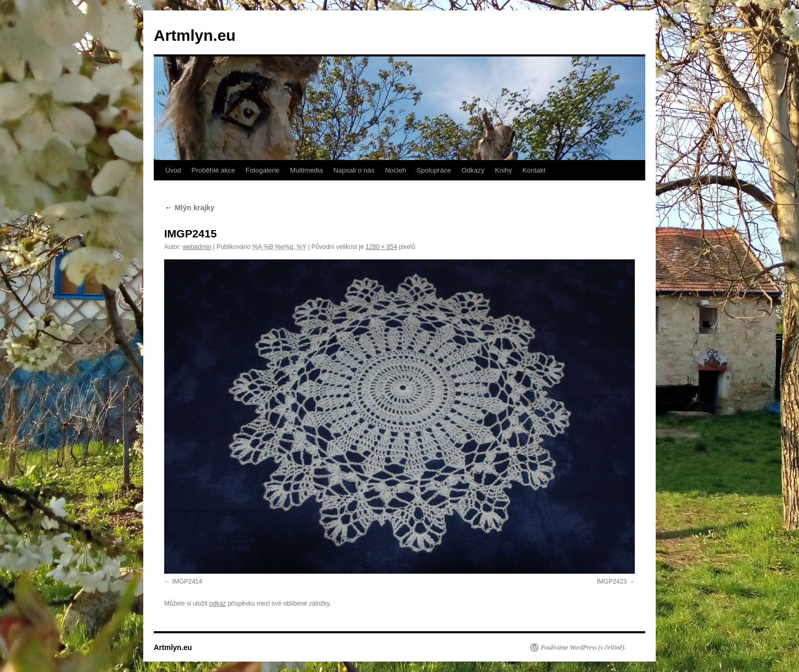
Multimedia (307, 170)
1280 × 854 (381, 247)
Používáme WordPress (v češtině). (583, 647)
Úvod (173, 170)
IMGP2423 (612, 582)
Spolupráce (434, 170)
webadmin (197, 247)
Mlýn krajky (189, 208)
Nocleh (395, 170)
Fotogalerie (262, 170)
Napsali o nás (354, 170)
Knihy (504, 170)
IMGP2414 (187, 582)
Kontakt (534, 170)
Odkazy (473, 170)
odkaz (218, 603)
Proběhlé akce (213, 170)
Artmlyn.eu (195, 35)
